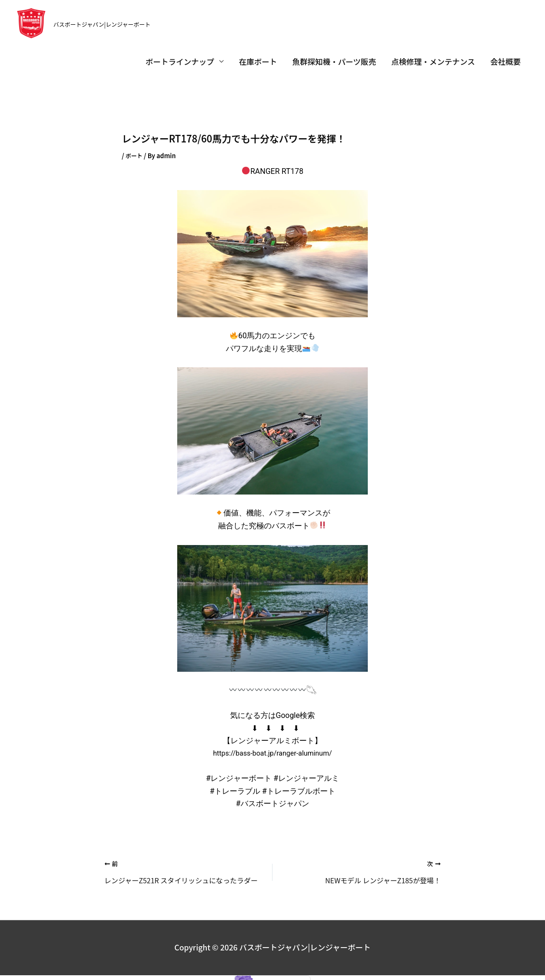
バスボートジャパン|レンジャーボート (117, 18)
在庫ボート (258, 51)
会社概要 (505, 51)
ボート (135, 145)
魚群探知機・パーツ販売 (334, 51)
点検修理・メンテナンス (433, 51)
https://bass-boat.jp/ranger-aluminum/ (272, 743)
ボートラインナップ (180, 51)
